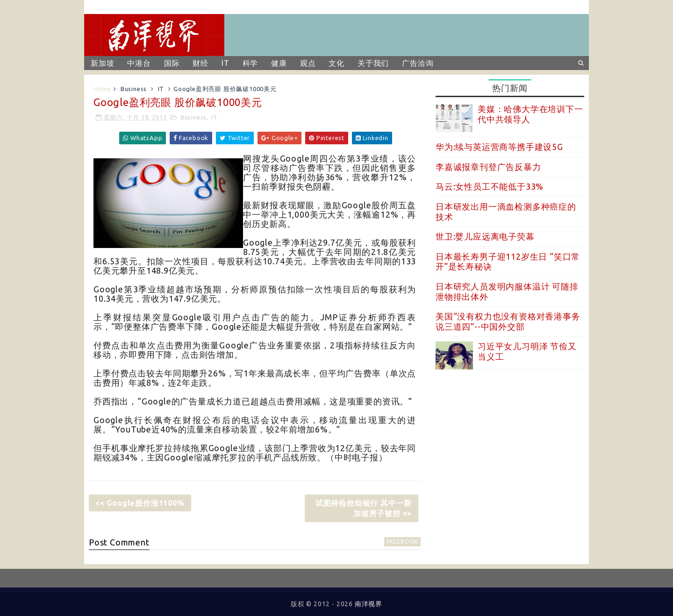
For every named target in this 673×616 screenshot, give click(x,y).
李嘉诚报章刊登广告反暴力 (488, 167)
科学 (251, 63)
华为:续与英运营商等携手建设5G (499, 147)
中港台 (139, 63)
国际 (172, 63)
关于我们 (373, 63)
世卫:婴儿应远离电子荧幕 (485, 236)
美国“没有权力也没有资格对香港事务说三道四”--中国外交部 (508, 321)
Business (134, 89)
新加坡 (102, 63)
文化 (336, 63)
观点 (308, 63)
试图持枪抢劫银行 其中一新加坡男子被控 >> (364, 508)
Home (102, 89)
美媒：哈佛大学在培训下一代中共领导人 (530, 114)
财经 (200, 63)
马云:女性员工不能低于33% (490, 186)
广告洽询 (418, 63)
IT (226, 63)
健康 (279, 63)
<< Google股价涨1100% (140, 503)
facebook (402, 542)
